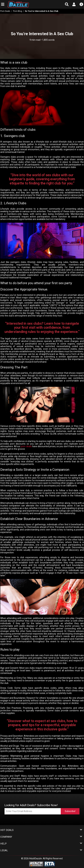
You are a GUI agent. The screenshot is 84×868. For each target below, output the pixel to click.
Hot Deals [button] (41, 830)
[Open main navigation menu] (3, 4)
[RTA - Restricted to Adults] (50, 864)
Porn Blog (18, 11)
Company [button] (41, 837)
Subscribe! (70, 811)
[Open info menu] (81, 4)
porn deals (26, 446)
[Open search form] (67, 4)
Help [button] (41, 844)
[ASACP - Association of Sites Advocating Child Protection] (36, 864)
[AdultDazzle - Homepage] (26, 4)
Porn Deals (5, 11)
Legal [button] (41, 850)
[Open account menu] (74, 4)
